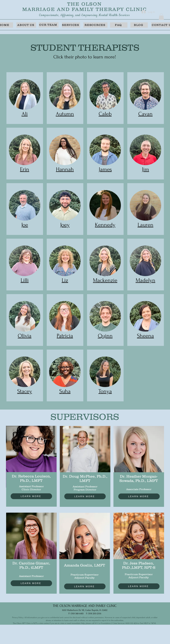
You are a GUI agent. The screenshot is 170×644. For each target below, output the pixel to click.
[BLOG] (139, 25)
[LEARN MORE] (31, 496)
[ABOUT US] (26, 25)
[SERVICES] (71, 25)
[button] (161, 17)
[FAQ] (119, 25)
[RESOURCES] (95, 25)
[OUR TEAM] (49, 25)
